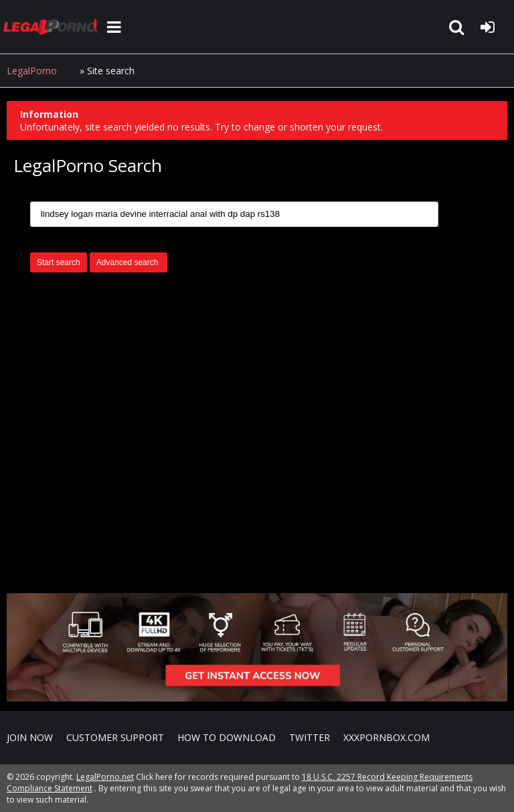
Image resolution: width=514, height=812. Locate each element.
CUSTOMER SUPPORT (115, 737)
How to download (227, 737)
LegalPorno (32, 71)
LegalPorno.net (54, 27)
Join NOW (30, 737)
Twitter (310, 737)
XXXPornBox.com (387, 737)
